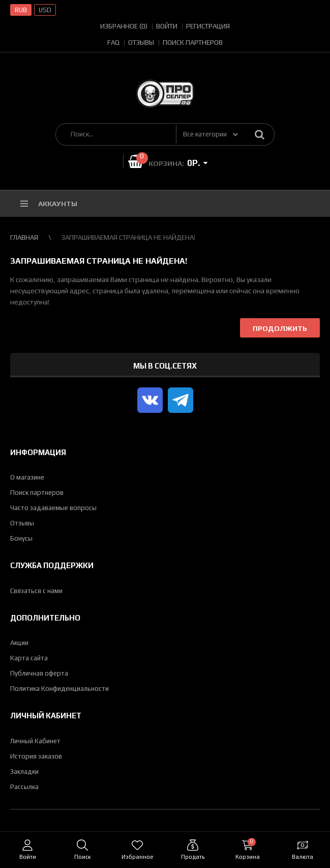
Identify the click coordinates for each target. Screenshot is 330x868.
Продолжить (280, 328)
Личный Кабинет (35, 741)
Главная (24, 237)
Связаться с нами (36, 591)
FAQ (113, 43)
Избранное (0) (124, 26)
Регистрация (208, 26)
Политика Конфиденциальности (59, 689)
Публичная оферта (39, 673)
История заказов (36, 756)
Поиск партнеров (193, 43)
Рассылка (24, 787)
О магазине (27, 477)
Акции (19, 643)
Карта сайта (29, 658)
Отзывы (141, 43)
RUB (21, 10)
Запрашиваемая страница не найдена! (128, 237)
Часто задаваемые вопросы (53, 508)
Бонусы (21, 538)
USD (45, 10)
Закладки (24, 772)
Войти (167, 26)
